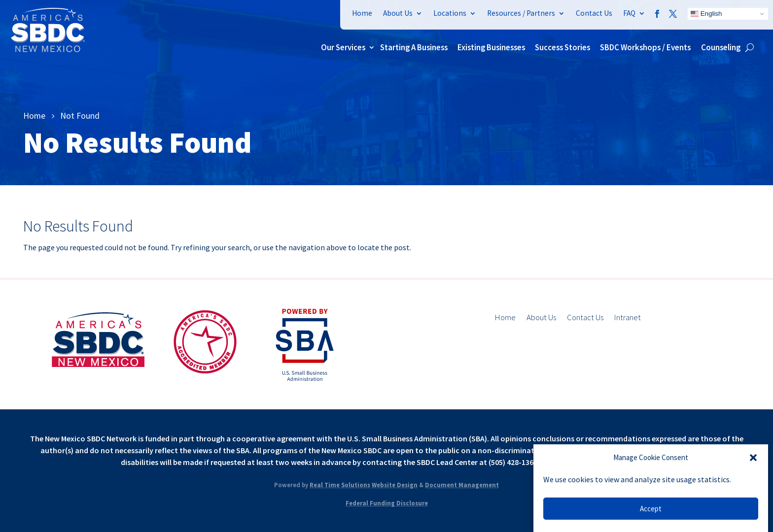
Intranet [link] (628, 318)
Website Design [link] (395, 485)
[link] (48, 49)
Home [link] (362, 13)
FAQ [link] (629, 13)
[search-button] (750, 47)
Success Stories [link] (562, 47)
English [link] (706, 14)
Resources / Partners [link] (521, 13)
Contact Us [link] (594, 13)
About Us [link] (398, 13)
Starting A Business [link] (414, 47)
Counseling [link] (721, 47)
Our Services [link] (343, 47)
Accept (651, 509)
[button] (753, 458)
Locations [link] (450, 13)
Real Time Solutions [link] (340, 485)
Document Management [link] (462, 485)
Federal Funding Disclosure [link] (387, 503)
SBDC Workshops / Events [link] (645, 47)
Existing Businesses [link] (491, 47)
